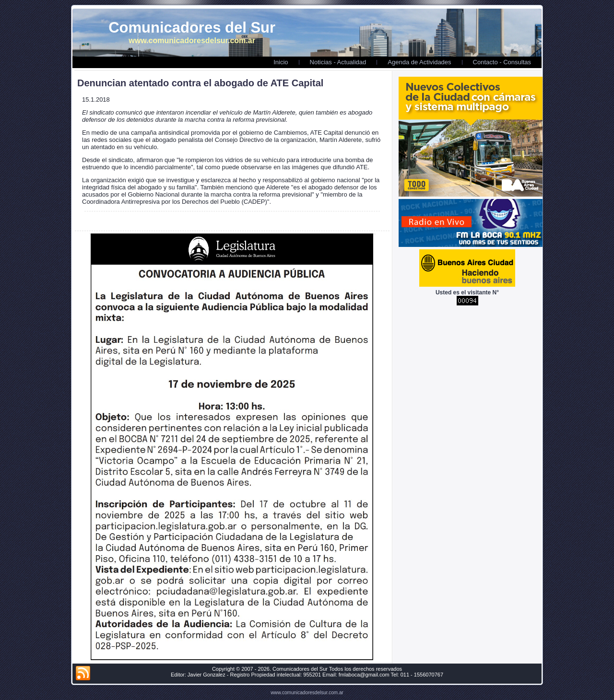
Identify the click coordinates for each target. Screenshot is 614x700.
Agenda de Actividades (419, 62)
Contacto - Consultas (502, 62)
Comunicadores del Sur (192, 28)
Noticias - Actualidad (338, 62)
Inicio (281, 62)
